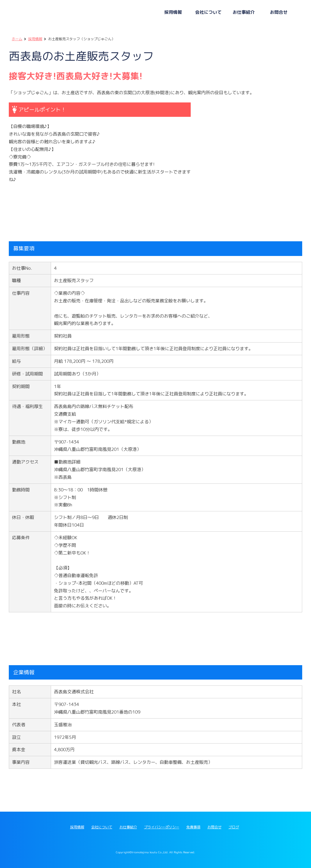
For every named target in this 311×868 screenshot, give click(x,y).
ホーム (17, 39)
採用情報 (35, 39)
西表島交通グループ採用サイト (65, 13)
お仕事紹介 (128, 827)
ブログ (234, 827)
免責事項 (193, 827)
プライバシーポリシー (162, 827)
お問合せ (214, 827)
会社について (102, 827)
